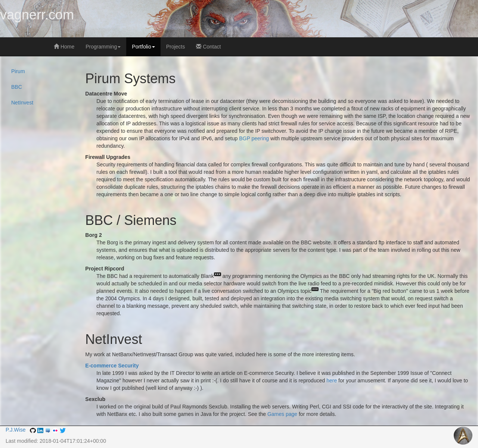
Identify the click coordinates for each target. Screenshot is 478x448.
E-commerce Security (112, 366)
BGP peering (254, 138)
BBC (17, 87)
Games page (282, 414)
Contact (208, 47)
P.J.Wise (15, 430)
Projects (176, 47)
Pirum (18, 71)
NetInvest (22, 103)
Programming (103, 47)
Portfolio (143, 47)
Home (64, 47)
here (332, 380)
